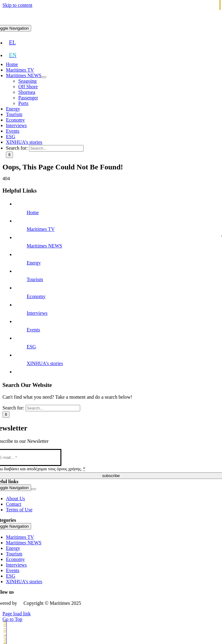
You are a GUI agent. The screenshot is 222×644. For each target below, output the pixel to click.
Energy (34, 263)
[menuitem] (12, 43)
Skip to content (17, 5)
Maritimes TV (41, 229)
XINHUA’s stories (45, 363)
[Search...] (56, 148)
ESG (31, 347)
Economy (36, 296)
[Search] (9, 155)
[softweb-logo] (20, 602)
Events (33, 330)
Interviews (37, 313)
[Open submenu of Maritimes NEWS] (44, 77)
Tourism (35, 279)
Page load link (17, 614)
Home (33, 212)
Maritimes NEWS (44, 246)
